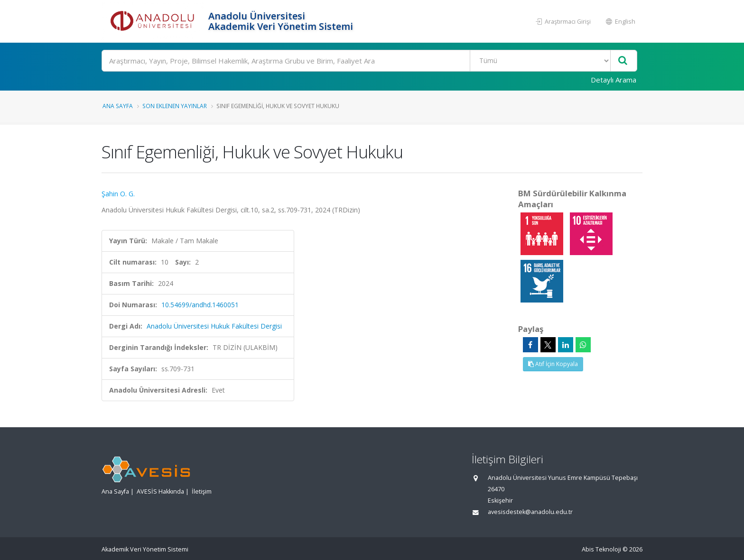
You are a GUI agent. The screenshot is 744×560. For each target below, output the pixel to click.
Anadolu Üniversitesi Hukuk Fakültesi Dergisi (214, 326)
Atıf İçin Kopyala (553, 364)
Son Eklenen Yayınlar (175, 106)
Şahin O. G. (118, 194)
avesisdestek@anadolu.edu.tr (530, 512)
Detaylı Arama (614, 80)
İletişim (202, 491)
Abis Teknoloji (601, 549)
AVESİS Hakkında (160, 491)
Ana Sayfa (118, 106)
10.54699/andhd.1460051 (200, 305)
